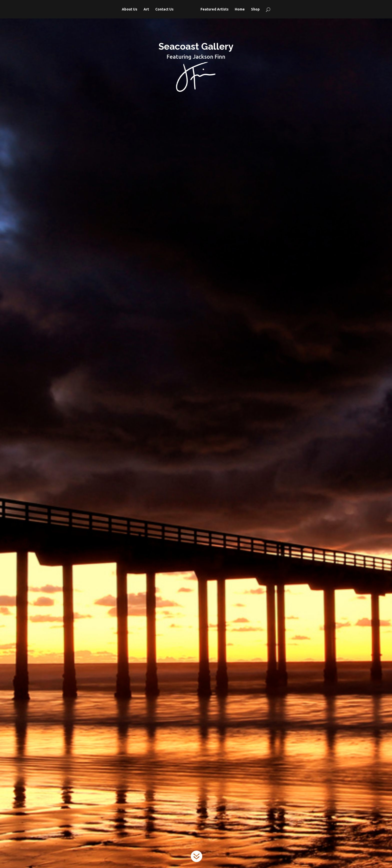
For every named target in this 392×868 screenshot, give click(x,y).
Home (240, 9)
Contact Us (164, 9)
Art (146, 9)
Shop (255, 9)
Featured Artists (214, 9)
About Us (129, 9)
